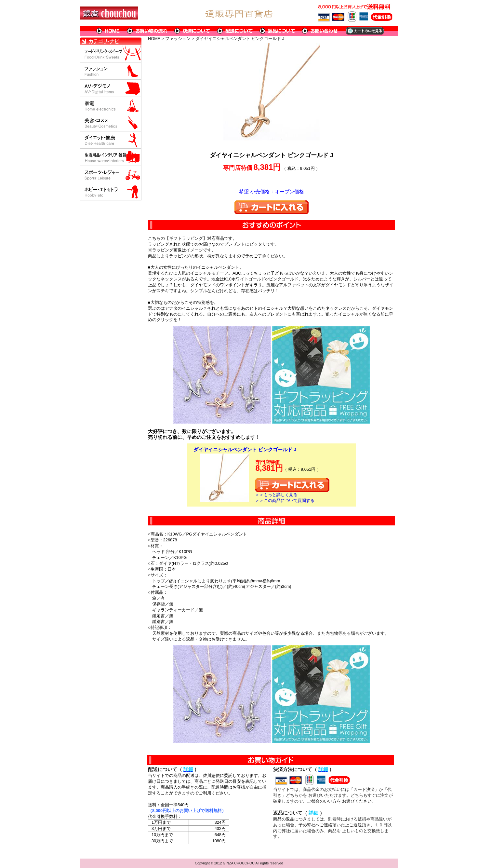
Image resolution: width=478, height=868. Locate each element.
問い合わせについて (320, 31)
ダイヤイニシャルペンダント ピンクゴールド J (245, 449)
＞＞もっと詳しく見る (276, 495)
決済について (192, 31)
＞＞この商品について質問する (285, 501)
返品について (278, 31)
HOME (108, 31)
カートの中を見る (364, 31)
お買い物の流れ (147, 31)
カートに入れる (272, 207)
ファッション (178, 39)
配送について (235, 31)
